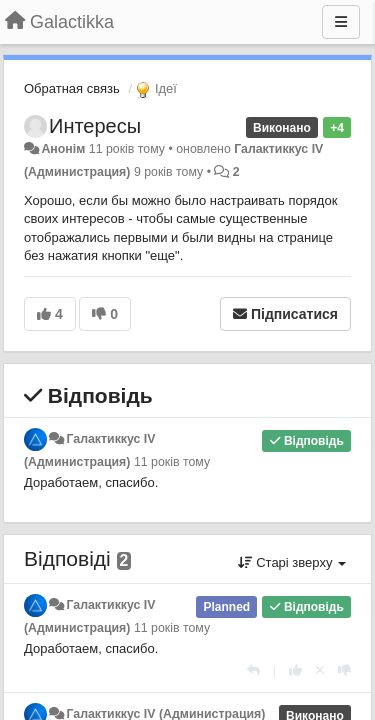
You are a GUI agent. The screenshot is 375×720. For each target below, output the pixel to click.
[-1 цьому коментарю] (344, 670)
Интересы (95, 126)
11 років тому (172, 462)
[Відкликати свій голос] (320, 670)
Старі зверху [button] (292, 562)
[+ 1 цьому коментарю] (295, 670)
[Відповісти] (253, 670)
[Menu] (341, 22)
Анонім (63, 149)
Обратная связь (72, 88)
